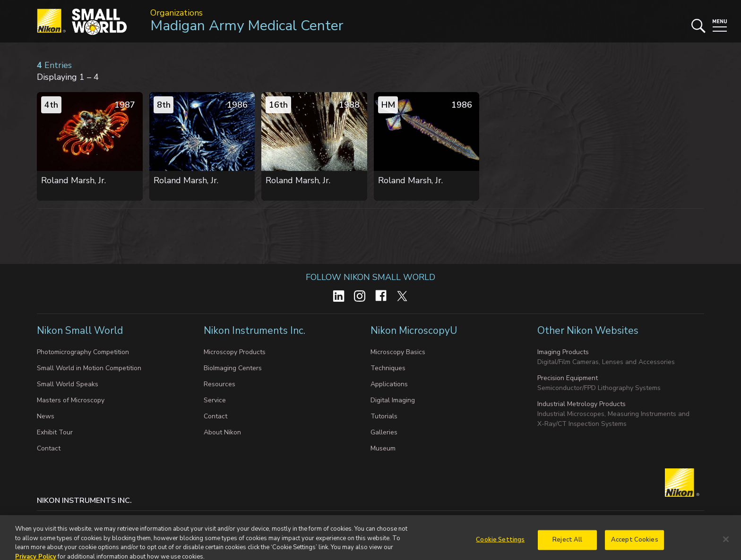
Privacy (86, 520)
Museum (383, 448)
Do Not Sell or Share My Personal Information (233, 520)
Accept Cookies (635, 546)
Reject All (567, 546)
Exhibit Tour (55, 432)
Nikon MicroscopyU (414, 331)
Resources (220, 384)
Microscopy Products (235, 352)
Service (215, 400)
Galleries (384, 432)
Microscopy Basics (398, 352)
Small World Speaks (68, 384)
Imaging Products (563, 352)
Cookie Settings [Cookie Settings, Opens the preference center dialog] (500, 546)
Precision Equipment (568, 378)
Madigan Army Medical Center (247, 26)
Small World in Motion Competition (89, 368)
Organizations (177, 13)
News (46, 416)
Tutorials (384, 416)
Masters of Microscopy (71, 400)
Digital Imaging (393, 400)
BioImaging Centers (233, 368)
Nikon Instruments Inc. (256, 331)
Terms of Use (333, 520)
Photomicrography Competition (83, 352)
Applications (389, 384)
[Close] (726, 545)
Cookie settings (130, 520)
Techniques (388, 368)
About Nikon (222, 432)
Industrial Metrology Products (582, 404)
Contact (49, 448)
